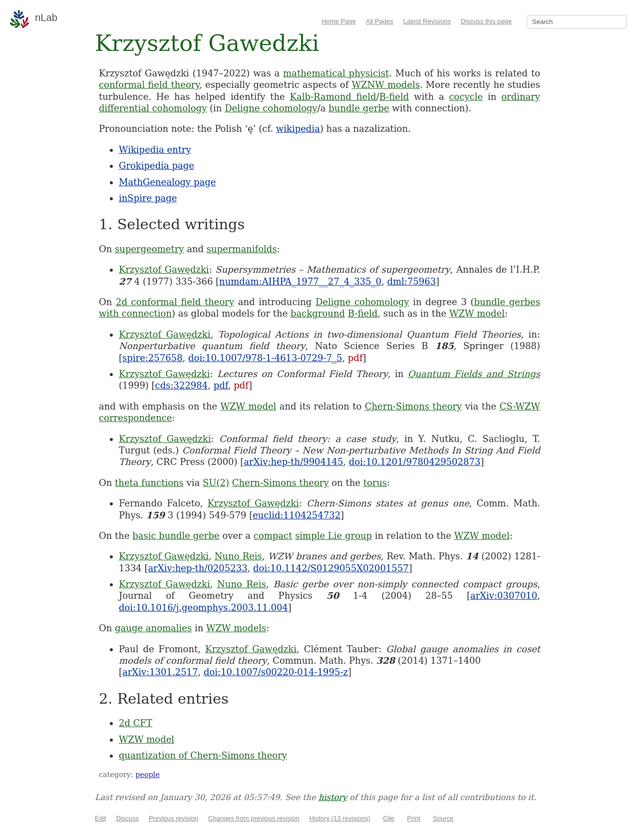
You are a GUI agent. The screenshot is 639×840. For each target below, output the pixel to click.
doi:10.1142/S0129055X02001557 (331, 568)
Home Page (339, 21)
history (333, 797)
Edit (100, 818)
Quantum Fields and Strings (474, 374)
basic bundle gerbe (176, 536)
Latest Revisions (427, 21)
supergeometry (149, 249)
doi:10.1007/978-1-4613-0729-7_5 (265, 358)
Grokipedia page (157, 166)
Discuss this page (486, 21)
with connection (135, 313)
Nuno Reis (238, 556)
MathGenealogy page (167, 182)
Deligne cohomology (271, 108)
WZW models (236, 628)
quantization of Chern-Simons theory (203, 755)
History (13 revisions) (340, 818)
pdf (355, 358)
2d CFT (136, 723)
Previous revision (173, 818)
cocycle (466, 97)
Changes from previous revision (254, 818)
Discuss (127, 818)
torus (375, 483)
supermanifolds (242, 249)
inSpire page (148, 198)
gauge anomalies (153, 628)
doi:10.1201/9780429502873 (415, 462)
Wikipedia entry (155, 150)
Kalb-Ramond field (333, 97)
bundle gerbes (507, 302)
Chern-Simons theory (414, 406)
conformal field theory (149, 85)
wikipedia (298, 129)
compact (273, 536)
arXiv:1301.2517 (160, 672)
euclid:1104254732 (297, 515)
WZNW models (385, 85)
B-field (394, 97)
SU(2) (216, 483)
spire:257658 (153, 358)
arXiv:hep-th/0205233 (198, 568)
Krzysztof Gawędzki (164, 269)
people (148, 775)
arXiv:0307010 (504, 596)
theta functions (149, 483)
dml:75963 (411, 281)
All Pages (380, 21)
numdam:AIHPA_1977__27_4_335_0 (300, 281)
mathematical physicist (336, 73)
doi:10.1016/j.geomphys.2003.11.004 (203, 608)
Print (414, 818)
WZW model (477, 313)
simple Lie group (333, 536)
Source (443, 818)
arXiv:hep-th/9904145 (293, 462)
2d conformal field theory (175, 302)
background (318, 313)
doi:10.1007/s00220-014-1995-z (276, 672)
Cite (389, 818)
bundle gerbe (359, 108)
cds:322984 (182, 385)
